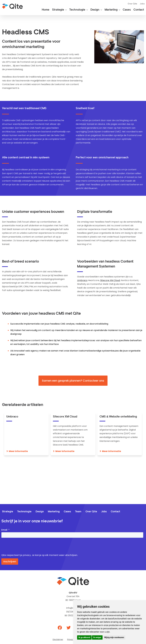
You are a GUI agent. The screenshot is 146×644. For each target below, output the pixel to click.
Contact (139, 10)
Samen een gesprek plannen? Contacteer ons (73, 381)
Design (95, 10)
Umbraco (82, 280)
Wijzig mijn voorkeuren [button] (114, 637)
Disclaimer (58, 639)
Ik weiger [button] (97, 637)
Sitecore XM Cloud (110, 280)
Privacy (71, 639)
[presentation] (22, 546)
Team (78, 512)
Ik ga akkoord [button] (84, 637)
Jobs (142, 4)
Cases (127, 10)
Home (46, 10)
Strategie (58, 10)
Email (4, 530)
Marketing (111, 10)
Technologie (77, 10)
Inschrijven (10, 562)
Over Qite (132, 4)
